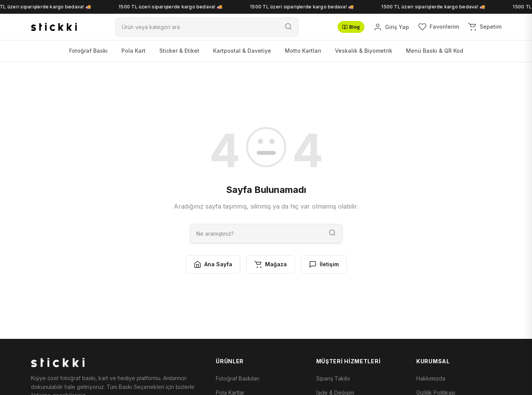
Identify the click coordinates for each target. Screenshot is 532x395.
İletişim (324, 264)
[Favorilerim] (439, 27)
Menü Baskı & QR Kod (435, 51)
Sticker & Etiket (179, 51)
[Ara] (197, 27)
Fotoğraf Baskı (88, 51)
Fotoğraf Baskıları (238, 378)
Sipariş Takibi (333, 378)
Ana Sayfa (213, 264)
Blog (351, 27)
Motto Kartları (303, 51)
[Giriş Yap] (391, 27)
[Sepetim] (485, 27)
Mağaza (271, 264)
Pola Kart (133, 51)
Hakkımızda (431, 378)
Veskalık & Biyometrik (364, 51)
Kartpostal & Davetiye (242, 51)
